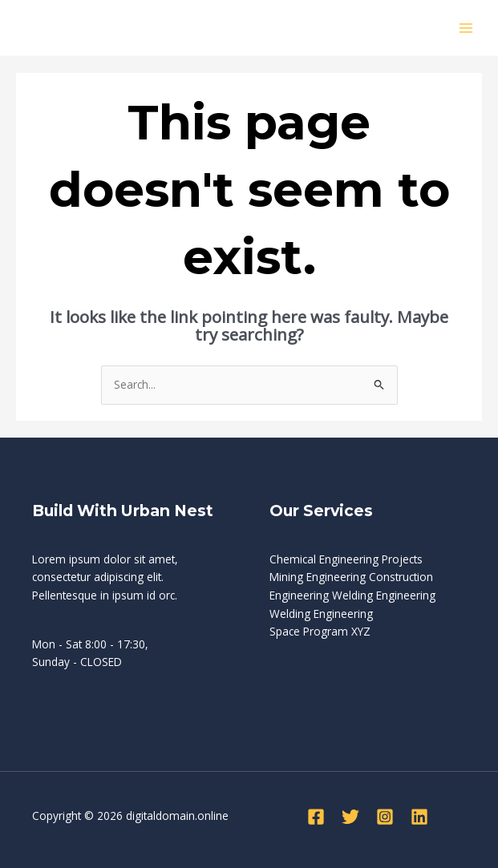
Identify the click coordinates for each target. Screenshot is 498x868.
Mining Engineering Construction (351, 577)
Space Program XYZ (320, 631)
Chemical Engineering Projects (346, 559)
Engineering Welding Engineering (352, 595)
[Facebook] (316, 817)
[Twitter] (350, 817)
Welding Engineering (321, 614)
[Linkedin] (419, 817)
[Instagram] (385, 817)
